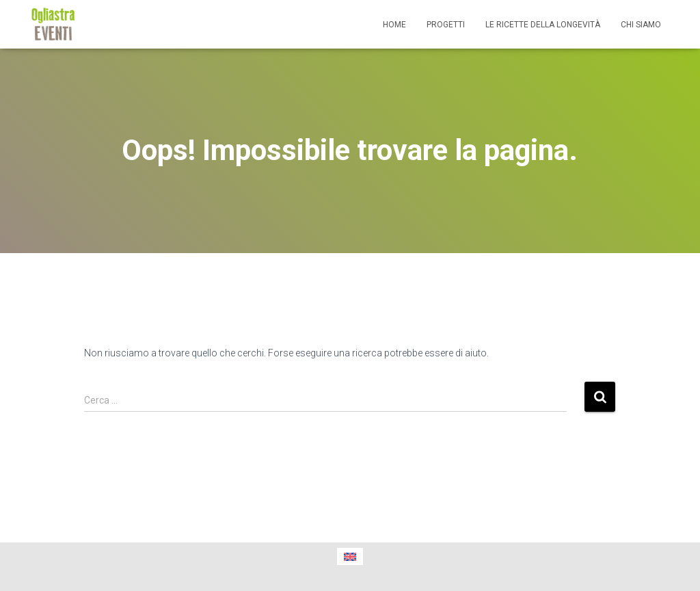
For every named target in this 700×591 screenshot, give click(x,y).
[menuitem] (350, 556)
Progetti (446, 25)
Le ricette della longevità (543, 25)
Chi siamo (641, 25)
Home (394, 25)
